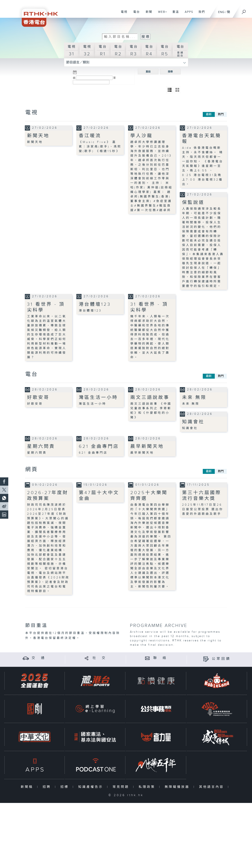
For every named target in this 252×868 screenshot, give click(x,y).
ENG (221, 12)
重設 (148, 72)
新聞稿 (28, 787)
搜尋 (170, 72)
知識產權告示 (92, 787)
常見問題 (122, 787)
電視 (123, 14)
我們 (200, 14)
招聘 (48, 787)
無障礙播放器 (178, 787)
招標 (65, 787)
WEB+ (161, 14)
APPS (187, 14)
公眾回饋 (221, 659)
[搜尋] (244, 11)
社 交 (100, 658)
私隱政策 (148, 787)
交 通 (39, 658)
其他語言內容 (212, 787)
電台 (135, 14)
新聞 (147, 14)
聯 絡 (160, 658)
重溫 (174, 14)
